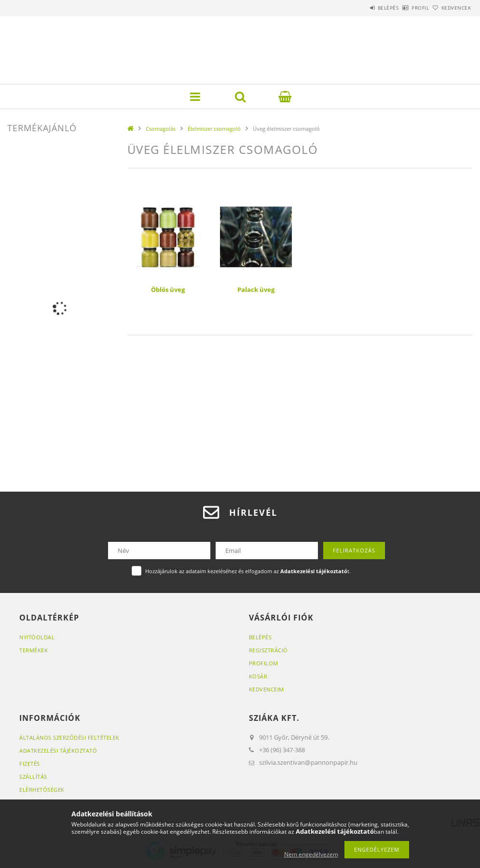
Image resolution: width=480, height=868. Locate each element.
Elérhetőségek (42, 790)
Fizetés (30, 764)
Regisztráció (268, 650)
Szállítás (33, 777)
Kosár (258, 676)
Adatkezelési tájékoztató (58, 751)
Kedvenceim (267, 689)
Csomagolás (161, 129)
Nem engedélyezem (311, 854)
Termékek (34, 650)
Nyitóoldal (37, 637)
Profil (404, 8)
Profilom (264, 663)
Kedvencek (451, 8)
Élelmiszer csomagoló (214, 129)
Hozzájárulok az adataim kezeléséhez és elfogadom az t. (248, 571)
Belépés (361, 8)
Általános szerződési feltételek (69, 737)
